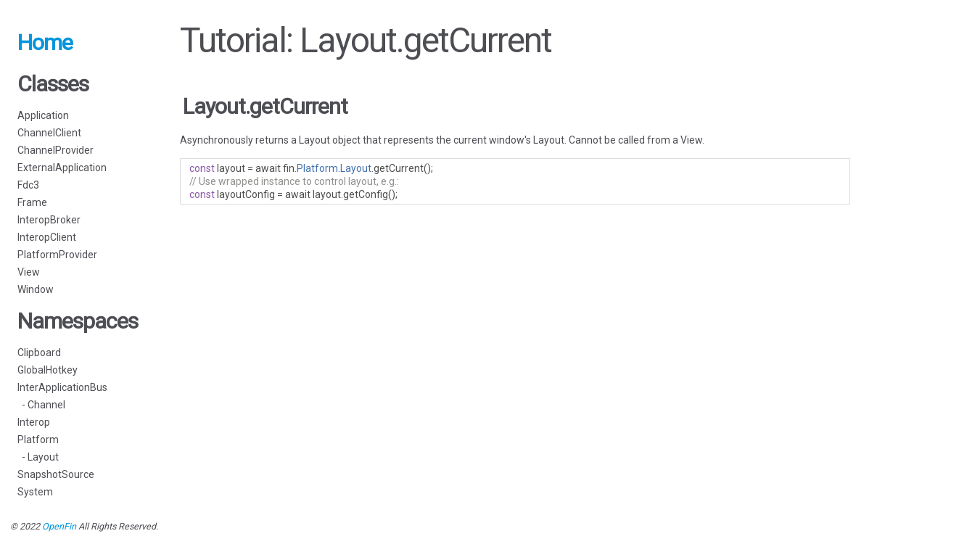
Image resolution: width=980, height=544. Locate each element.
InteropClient (47, 237)
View (29, 272)
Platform (38, 440)
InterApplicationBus (62, 387)
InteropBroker (49, 220)
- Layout (38, 457)
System (35, 492)
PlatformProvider (57, 255)
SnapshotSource (56, 474)
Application (43, 115)
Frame (32, 202)
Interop (34, 422)
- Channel (41, 405)
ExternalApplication (62, 168)
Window (36, 289)
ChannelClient (49, 133)
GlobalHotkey (48, 370)
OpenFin (59, 526)
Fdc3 (28, 185)
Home (45, 42)
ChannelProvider (55, 150)
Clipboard (39, 353)
